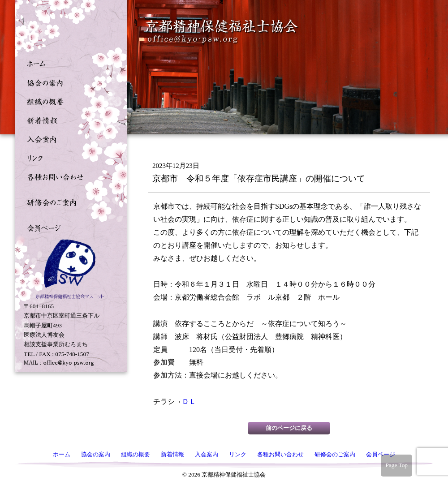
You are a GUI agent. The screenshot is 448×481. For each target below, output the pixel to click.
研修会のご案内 (69, 202)
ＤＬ (189, 402)
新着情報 (69, 120)
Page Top (396, 465)
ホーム (69, 63)
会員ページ (69, 227)
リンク (69, 157)
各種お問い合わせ (69, 176)
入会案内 (69, 138)
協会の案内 (69, 82)
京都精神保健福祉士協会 (222, 32)
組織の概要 (69, 101)
